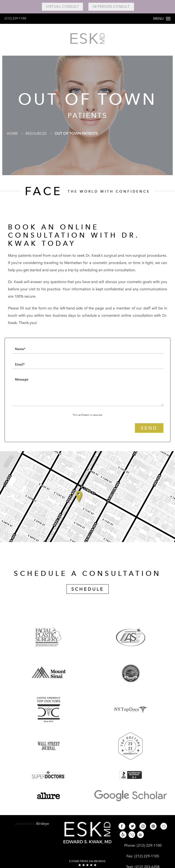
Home (12, 133)
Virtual (62, 7)
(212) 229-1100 (18, 18)
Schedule (88, 589)
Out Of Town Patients (76, 133)
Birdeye (43, 824)
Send (149, 428)
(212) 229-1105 (147, 856)
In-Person (111, 7)
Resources (36, 133)
